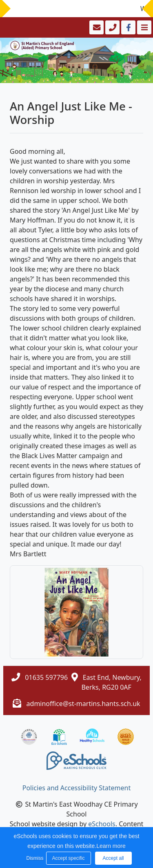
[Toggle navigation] (143, 27)
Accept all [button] (113, 858)
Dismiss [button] (34, 858)
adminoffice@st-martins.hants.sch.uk (83, 704)
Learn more (111, 846)
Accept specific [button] (68, 858)
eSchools (102, 824)
